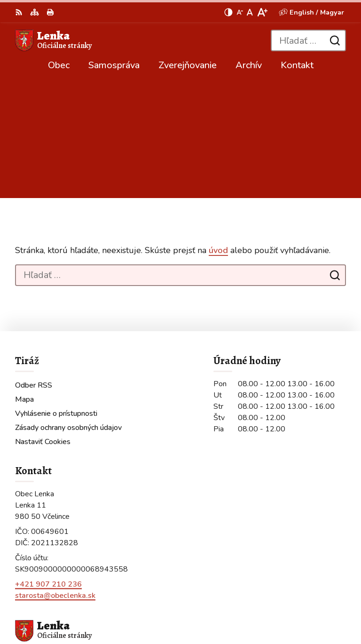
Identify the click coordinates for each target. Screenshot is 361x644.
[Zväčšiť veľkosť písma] (262, 12)
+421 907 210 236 (48, 469)
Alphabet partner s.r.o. (141, 593)
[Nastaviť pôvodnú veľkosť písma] (250, 12)
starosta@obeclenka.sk (55, 480)
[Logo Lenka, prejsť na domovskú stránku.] (53, 40)
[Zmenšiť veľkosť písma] (240, 12)
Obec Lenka (125, 605)
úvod (218, 135)
